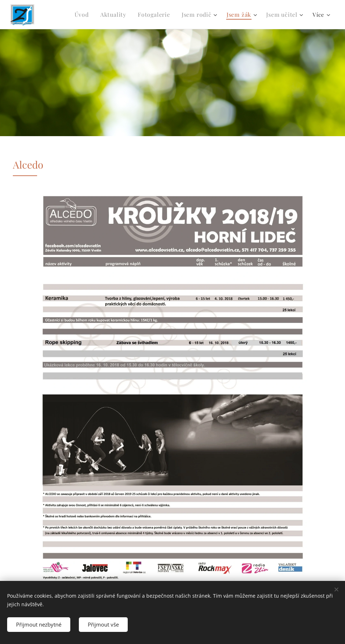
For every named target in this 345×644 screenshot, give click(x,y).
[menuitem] (90, 15)
